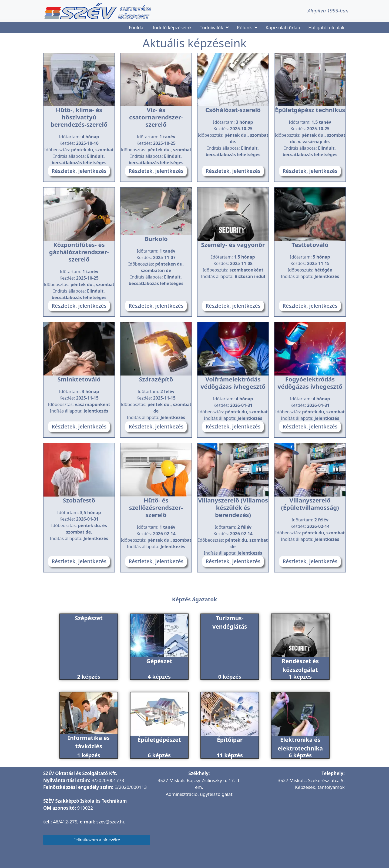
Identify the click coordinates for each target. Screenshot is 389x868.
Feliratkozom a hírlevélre (97, 840)
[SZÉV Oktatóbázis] (296, 827)
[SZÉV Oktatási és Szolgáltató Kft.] (199, 834)
